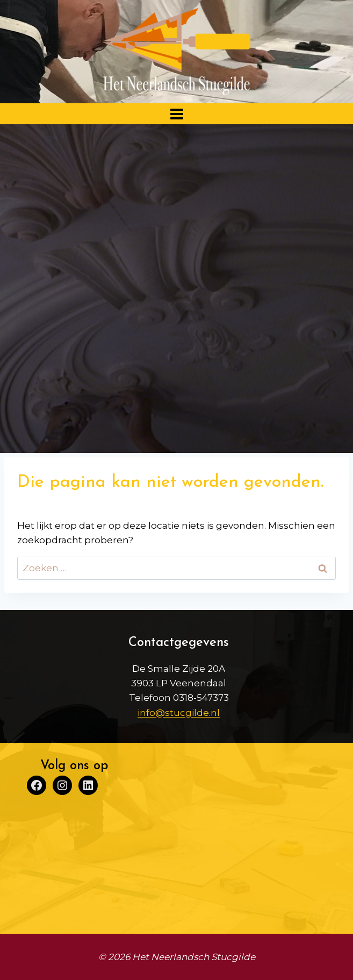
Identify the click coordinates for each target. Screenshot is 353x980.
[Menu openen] (176, 114)
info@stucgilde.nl (179, 713)
